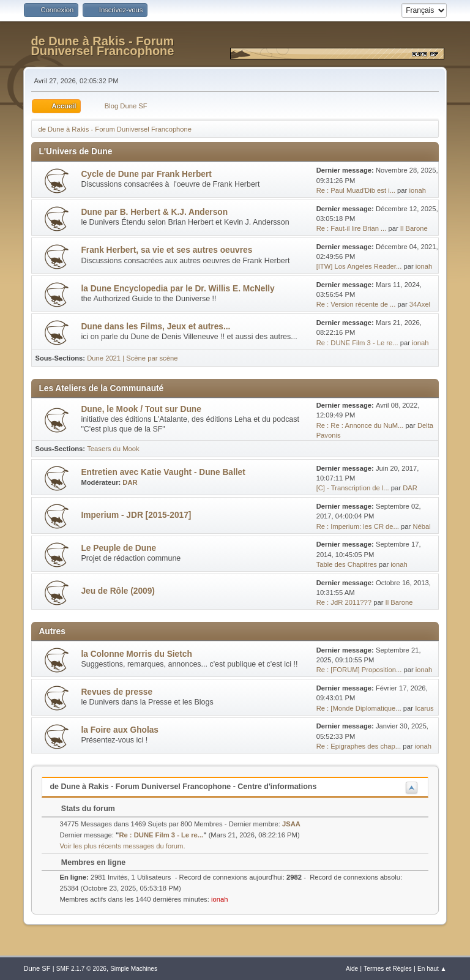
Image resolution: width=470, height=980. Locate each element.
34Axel (420, 304)
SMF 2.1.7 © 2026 (81, 969)
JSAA (291, 824)
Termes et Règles (388, 969)
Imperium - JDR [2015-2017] (136, 515)
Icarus (424, 708)
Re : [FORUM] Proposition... (359, 670)
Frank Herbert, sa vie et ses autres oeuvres (166, 250)
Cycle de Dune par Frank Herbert (146, 174)
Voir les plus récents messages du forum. (122, 846)
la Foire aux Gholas (120, 730)
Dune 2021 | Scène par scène (132, 358)
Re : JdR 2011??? (344, 602)
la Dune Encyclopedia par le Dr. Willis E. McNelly (177, 289)
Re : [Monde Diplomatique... (359, 708)
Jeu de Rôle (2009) (117, 591)
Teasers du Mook (113, 449)
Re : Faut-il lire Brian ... (352, 228)
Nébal (421, 526)
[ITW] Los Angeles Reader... (359, 266)
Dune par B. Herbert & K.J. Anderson (154, 212)
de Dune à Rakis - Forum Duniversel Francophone (102, 46)
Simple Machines (134, 969)
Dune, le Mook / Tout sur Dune (141, 409)
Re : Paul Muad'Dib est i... (356, 190)
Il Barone (414, 228)
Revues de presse (117, 692)
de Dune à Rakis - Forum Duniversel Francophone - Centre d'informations (183, 787)
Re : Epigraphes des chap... (359, 746)
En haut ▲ (432, 969)
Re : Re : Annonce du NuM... (360, 425)
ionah (417, 190)
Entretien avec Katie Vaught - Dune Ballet (163, 472)
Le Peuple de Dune (118, 548)
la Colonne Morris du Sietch (136, 654)
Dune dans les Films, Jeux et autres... (155, 327)
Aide (352, 969)
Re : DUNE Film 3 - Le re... (357, 343)
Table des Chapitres (347, 564)
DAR (130, 482)
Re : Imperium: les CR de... (358, 526)
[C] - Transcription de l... (353, 488)
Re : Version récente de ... (356, 304)
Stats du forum (82, 809)
